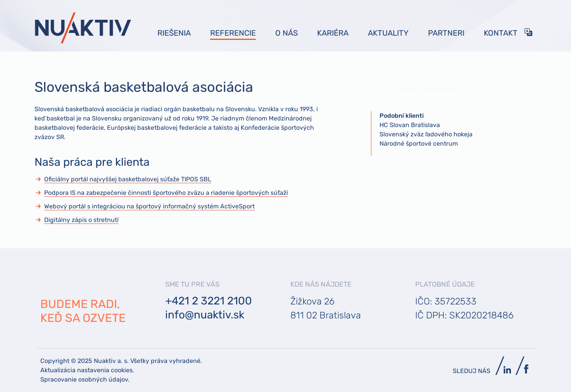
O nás (286, 33)
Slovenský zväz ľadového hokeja (426, 134)
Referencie (233, 33)
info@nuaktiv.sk (205, 315)
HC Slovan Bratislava (410, 125)
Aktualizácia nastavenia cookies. (87, 370)
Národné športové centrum (419, 144)
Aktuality (388, 33)
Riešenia (174, 33)
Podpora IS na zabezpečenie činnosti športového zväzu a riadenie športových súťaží (166, 193)
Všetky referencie (408, 89)
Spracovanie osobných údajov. (85, 379)
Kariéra (333, 33)
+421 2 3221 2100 (209, 301)
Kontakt (501, 33)
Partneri (446, 33)
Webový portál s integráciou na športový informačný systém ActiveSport (149, 206)
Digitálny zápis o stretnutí (81, 220)
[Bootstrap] (83, 28)
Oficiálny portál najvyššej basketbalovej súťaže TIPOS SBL (128, 179)
